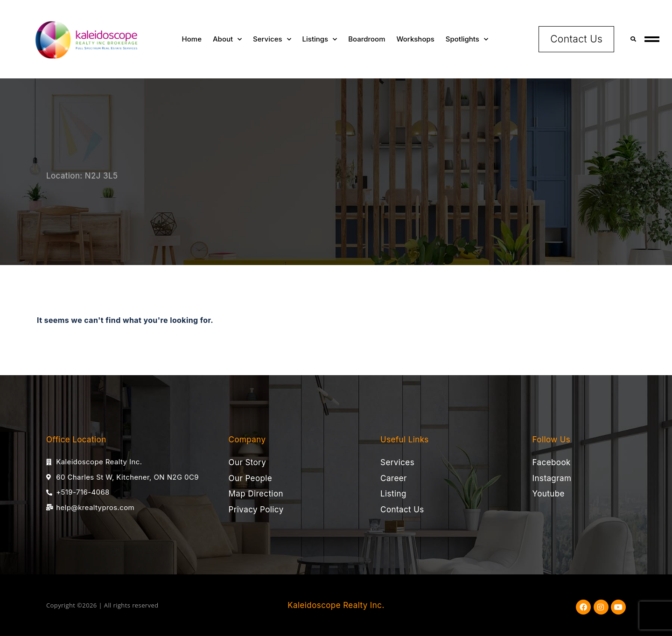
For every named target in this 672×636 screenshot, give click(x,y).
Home (192, 39)
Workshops (416, 39)
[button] (633, 39)
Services (272, 39)
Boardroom (367, 39)
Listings (320, 39)
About (227, 39)
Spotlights (467, 39)
